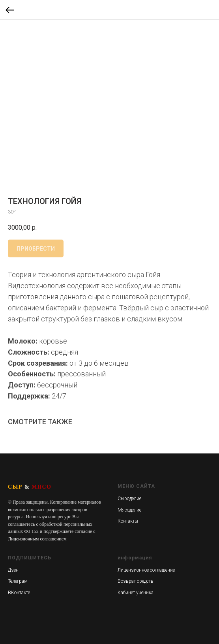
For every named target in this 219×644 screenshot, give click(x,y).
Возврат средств (136, 581)
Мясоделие (129, 510)
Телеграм (18, 581)
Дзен (13, 570)
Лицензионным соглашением (37, 539)
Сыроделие (129, 499)
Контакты (128, 521)
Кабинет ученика (136, 593)
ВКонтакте (19, 593)
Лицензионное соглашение (146, 570)
